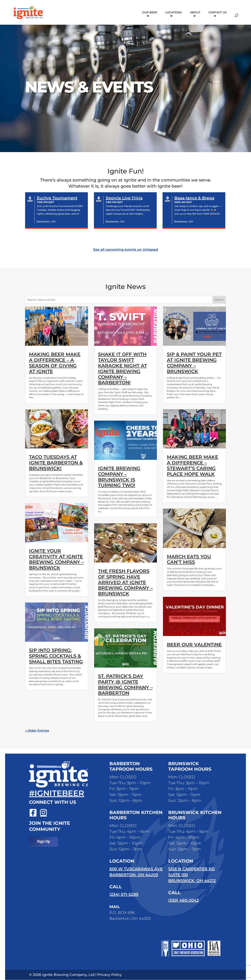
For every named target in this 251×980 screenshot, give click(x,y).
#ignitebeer (57, 793)
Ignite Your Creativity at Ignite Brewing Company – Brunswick (56, 559)
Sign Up (44, 842)
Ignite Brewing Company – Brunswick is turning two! (119, 477)
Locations (174, 13)
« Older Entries (37, 731)
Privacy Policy (110, 975)
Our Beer (150, 13)
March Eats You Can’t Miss (189, 559)
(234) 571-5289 (124, 895)
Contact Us (218, 13)
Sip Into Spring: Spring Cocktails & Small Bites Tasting (56, 656)
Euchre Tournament (57, 198)
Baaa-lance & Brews (194, 198)
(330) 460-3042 (184, 900)
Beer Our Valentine (194, 645)
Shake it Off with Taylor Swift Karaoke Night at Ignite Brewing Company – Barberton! (122, 368)
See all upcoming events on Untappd (126, 250)
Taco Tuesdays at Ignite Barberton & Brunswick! (56, 463)
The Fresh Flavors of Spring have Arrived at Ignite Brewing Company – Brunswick (125, 582)
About (195, 13)
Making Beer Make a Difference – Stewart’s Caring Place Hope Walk (193, 465)
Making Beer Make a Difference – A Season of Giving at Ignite (55, 363)
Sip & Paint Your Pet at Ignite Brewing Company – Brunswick (194, 363)
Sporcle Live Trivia (124, 198)
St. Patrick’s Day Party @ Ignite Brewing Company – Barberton (125, 685)
